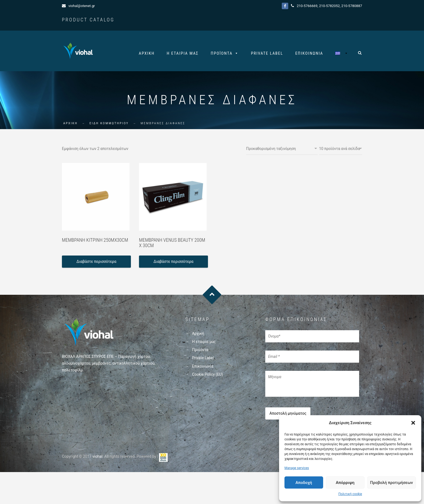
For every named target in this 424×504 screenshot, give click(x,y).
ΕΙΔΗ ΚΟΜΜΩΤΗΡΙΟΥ (109, 123)
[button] (413, 423)
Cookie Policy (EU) (207, 374)
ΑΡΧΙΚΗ (70, 123)
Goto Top (212, 295)
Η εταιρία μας (183, 53)
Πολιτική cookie (350, 494)
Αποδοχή (304, 483)
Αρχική (147, 53)
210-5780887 (352, 6)
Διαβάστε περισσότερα (96, 261)
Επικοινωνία (309, 53)
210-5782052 (329, 6)
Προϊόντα (222, 53)
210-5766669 (307, 6)
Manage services (297, 468)
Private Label (267, 53)
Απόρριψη (345, 483)
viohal (97, 456)
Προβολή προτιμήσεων (392, 483)
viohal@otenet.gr (82, 6)
